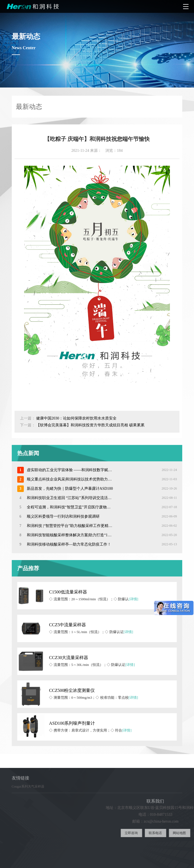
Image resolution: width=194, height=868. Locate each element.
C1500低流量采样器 (68, 592)
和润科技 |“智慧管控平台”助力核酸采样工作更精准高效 (70, 526)
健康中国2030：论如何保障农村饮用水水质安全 (76, 418)
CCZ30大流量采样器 (69, 658)
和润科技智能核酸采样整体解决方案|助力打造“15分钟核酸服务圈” (70, 535)
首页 (141, 107)
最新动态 (181, 107)
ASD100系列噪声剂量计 (72, 723)
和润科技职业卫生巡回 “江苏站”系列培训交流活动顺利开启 (70, 498)
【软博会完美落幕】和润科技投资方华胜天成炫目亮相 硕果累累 (90, 425)
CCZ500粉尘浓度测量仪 (72, 690)
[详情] (133, 599)
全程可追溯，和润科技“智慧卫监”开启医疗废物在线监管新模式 (70, 507)
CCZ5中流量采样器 (67, 625)
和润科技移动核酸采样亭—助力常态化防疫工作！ (69, 544)
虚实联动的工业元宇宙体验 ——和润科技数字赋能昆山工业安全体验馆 (70, 470)
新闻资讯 (157, 107)
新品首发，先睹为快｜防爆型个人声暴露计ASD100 (70, 489)
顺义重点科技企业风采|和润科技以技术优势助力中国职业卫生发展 (70, 479)
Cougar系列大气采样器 (28, 790)
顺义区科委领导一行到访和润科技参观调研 (63, 516)
